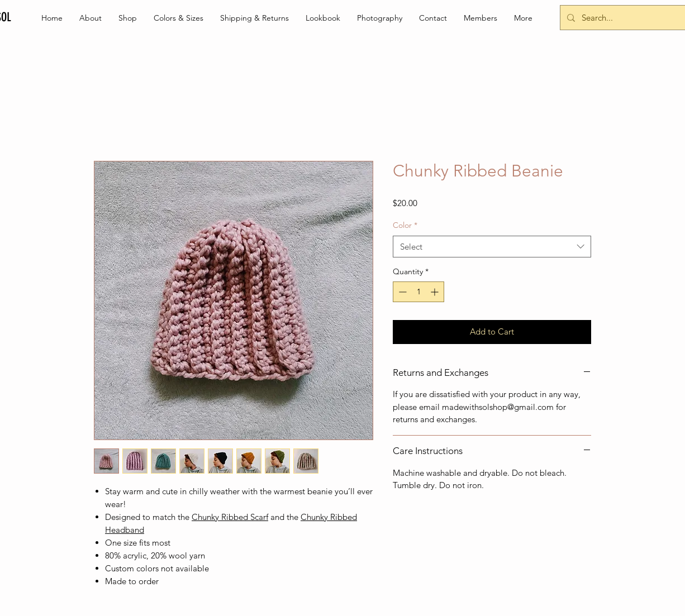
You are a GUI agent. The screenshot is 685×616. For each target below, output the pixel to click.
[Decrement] (401, 292)
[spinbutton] (418, 292)
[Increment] (436, 292)
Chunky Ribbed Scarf (230, 517)
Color (405, 225)
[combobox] (492, 247)
